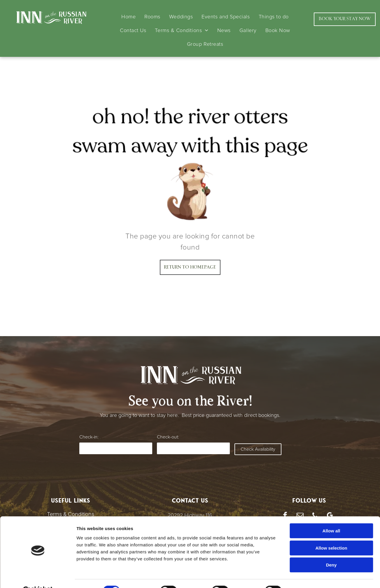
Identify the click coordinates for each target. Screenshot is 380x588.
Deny (331, 551)
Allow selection (331, 534)
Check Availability (258, 449)
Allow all (331, 517)
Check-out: (168, 437)
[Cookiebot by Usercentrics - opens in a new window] (38, 577)
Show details (306, 576)
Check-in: (89, 437)
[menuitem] (128, 17)
